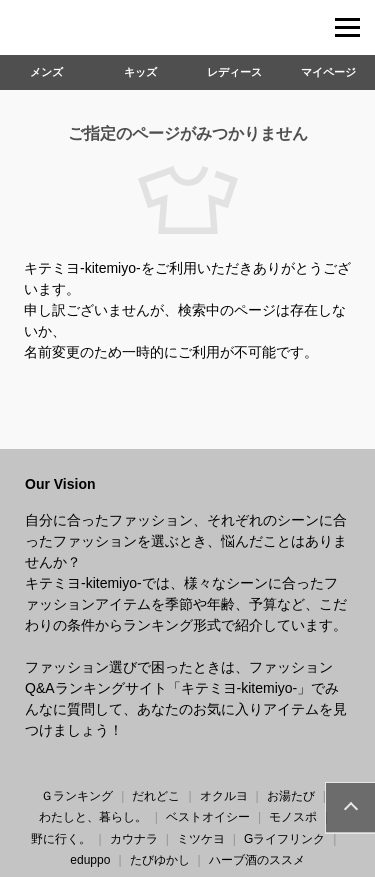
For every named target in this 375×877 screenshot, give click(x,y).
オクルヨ (224, 796)
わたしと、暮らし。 (93, 817)
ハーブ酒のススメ (257, 860)
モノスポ (293, 817)
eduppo (90, 860)
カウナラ (134, 839)
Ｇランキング (77, 796)
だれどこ (156, 796)
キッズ (140, 72)
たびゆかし (160, 860)
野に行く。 (61, 839)
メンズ (46, 72)
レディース (234, 72)
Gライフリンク (284, 839)
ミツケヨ (201, 839)
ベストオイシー (208, 817)
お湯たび (291, 796)
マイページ (328, 72)
